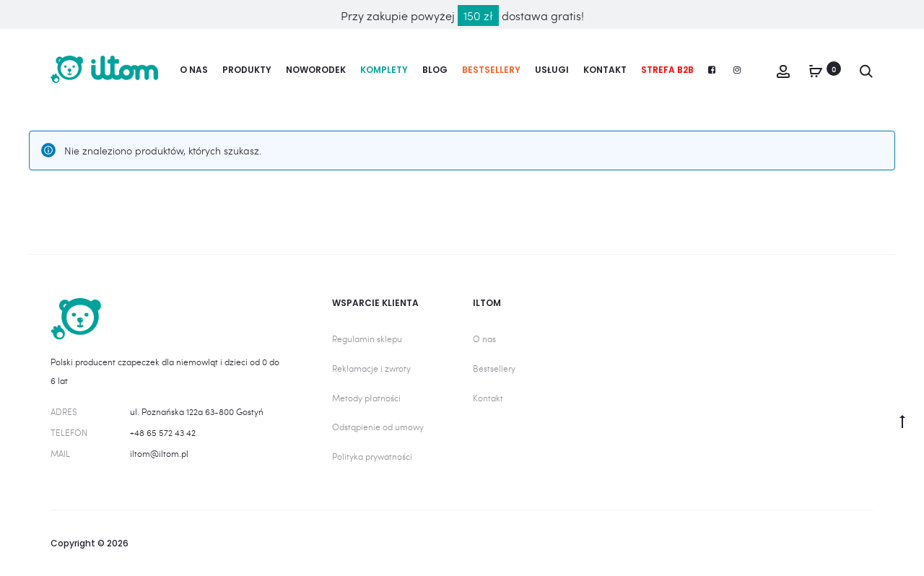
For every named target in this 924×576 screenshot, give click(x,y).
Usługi (552, 70)
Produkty (247, 70)
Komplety (384, 70)
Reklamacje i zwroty (371, 368)
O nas (194, 70)
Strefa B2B (667, 70)
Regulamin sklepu (367, 339)
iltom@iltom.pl (159, 453)
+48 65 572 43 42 (163, 432)
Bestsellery (491, 70)
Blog (435, 70)
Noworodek (316, 70)
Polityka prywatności (372, 456)
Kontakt (605, 70)
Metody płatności (366, 398)
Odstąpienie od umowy (378, 427)
